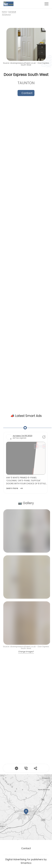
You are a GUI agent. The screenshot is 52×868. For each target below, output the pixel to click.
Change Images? (26, 652)
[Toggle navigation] (46, 4)
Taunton (26, 83)
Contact (27, 93)
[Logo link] (9, 4)
